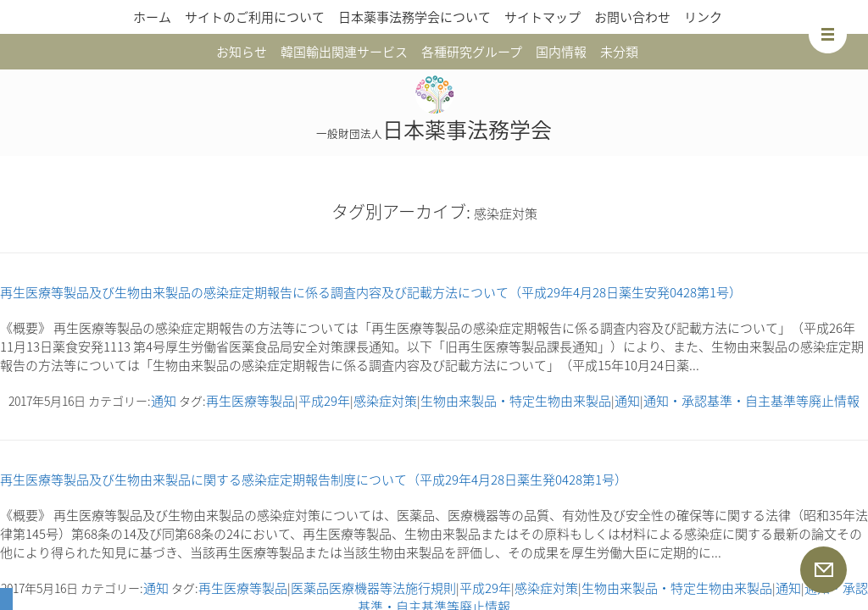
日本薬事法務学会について (415, 17)
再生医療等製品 (250, 401)
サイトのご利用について (255, 17)
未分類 (619, 52)
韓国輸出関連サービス (344, 52)
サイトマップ (542, 17)
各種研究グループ (472, 52)
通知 (164, 401)
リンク (703, 17)
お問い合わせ (632, 17)
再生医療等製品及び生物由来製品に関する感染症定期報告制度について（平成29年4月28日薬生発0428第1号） (314, 480)
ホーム (152, 17)
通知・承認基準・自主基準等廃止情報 (751, 401)
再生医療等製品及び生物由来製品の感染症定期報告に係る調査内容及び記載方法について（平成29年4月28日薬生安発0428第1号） (371, 292)
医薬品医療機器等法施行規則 (373, 588)
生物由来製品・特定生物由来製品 (516, 401)
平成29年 (324, 401)
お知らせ (242, 52)
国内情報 (561, 52)
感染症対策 (385, 401)
